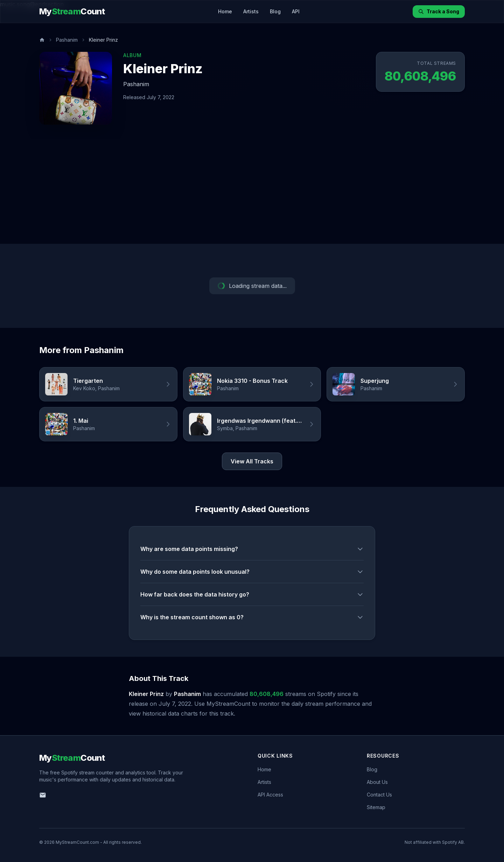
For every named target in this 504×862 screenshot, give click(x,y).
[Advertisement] (252, 191)
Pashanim (67, 40)
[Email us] (43, 795)
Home (225, 11)
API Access (270, 795)
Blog (275, 11)
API (296, 11)
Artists (251, 11)
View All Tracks (252, 461)
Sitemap (376, 807)
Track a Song (439, 11)
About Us (377, 782)
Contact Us (379, 795)
